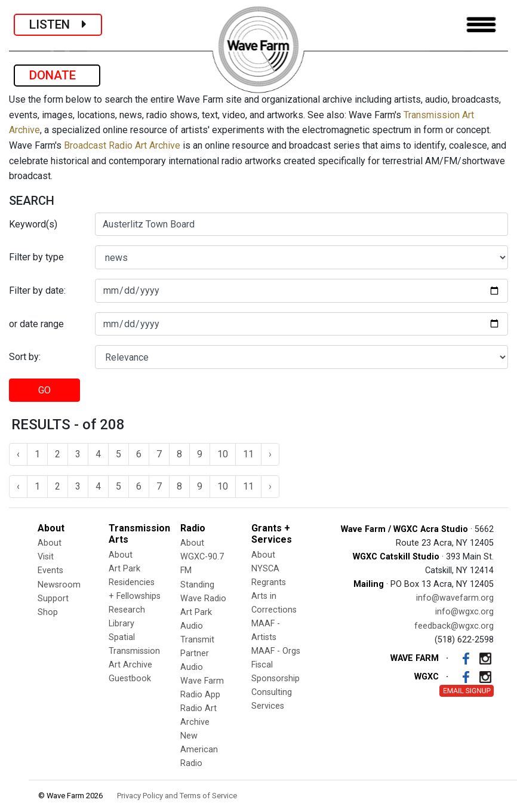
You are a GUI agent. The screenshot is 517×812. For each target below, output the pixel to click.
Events (50, 570)
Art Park (124, 569)
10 (223, 454)
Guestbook (130, 679)
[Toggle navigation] (481, 25)
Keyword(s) (33, 224)
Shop (48, 612)
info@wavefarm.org (455, 598)
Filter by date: (37, 290)
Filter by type (36, 257)
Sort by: (25, 357)
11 (248, 454)
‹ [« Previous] (18, 454)
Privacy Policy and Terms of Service (177, 796)
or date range (36, 324)
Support (53, 599)
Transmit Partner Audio (197, 653)
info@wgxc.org (464, 612)
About (50, 543)
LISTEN (58, 24)
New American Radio (199, 750)
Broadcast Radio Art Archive (122, 145)
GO (44, 390)
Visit (46, 557)
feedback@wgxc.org (454, 626)
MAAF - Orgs (276, 651)
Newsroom (59, 585)
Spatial (122, 637)
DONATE (57, 75)
